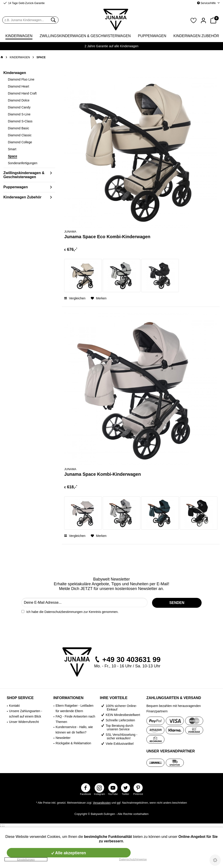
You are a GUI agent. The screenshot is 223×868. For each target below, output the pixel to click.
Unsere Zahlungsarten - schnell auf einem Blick (26, 714)
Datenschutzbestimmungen (64, 612)
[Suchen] (53, 20)
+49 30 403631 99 (131, 659)
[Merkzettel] (193, 20)
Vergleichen (75, 298)
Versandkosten (102, 803)
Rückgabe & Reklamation (73, 743)
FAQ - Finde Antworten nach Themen (75, 719)
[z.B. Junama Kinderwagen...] (30, 20)
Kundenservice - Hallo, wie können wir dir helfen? (74, 730)
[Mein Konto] (203, 20)
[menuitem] (30, 20)
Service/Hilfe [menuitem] (207, 3)
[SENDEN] (177, 603)
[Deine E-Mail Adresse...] (84, 602)
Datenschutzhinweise (133, 859)
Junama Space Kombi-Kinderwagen (102, 474)
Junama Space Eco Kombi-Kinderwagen (107, 237)
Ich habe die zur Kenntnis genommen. (72, 612)
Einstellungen (26, 859)
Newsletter (63, 738)
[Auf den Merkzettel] (99, 298)
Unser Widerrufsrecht (24, 722)
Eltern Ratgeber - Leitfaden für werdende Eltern (75, 708)
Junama (70, 232)
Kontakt (14, 706)
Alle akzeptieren (69, 853)
